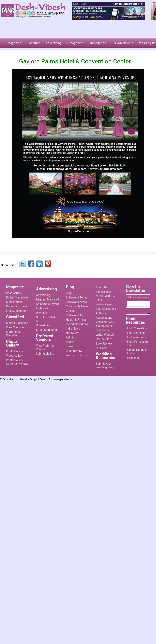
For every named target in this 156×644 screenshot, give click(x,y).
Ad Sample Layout (48, 304)
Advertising (43, 295)
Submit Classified (17, 323)
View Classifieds (16, 327)
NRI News (72, 333)
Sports (70, 342)
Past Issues (13, 293)
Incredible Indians (77, 324)
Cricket (70, 311)
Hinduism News (136, 337)
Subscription (14, 302)
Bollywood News (76, 302)
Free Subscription (17, 311)
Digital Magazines (17, 297)
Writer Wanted (105, 335)
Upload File (43, 325)
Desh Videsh (9, 379)
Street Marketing (46, 330)
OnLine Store (104, 339)
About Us (102, 287)
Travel (70, 346)
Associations (104, 318)
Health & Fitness (76, 320)
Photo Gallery (14, 351)
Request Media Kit (48, 299)
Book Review (74, 351)
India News (73, 329)
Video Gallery (14, 356)
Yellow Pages (104, 304)
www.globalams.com (65, 379)
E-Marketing (44, 308)
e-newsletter (104, 292)
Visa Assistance (106, 309)
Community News (77, 306)
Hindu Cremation (136, 328)
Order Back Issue (17, 306)
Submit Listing (45, 354)
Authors (101, 313)
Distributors (103, 330)
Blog (69, 293)
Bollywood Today (76, 297)
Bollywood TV (74, 315)
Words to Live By (76, 355)
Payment (42, 313)
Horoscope (133, 358)
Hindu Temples (135, 333)
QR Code (101, 348)
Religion (71, 337)
